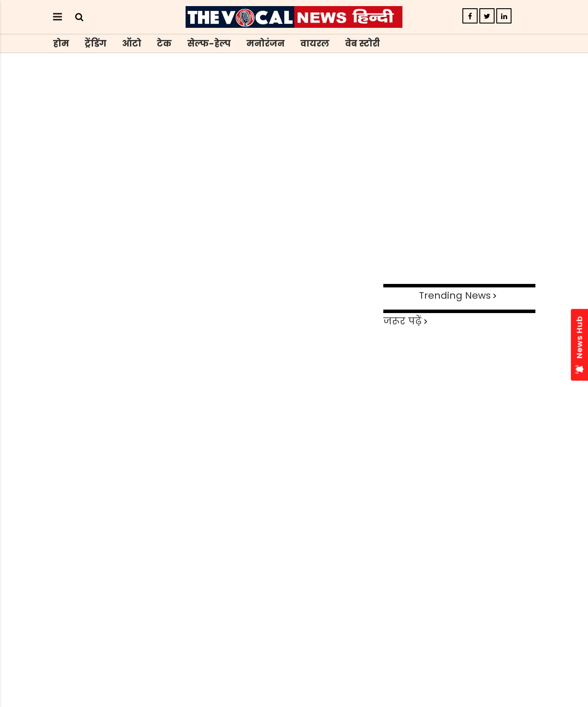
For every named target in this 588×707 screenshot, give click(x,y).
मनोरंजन (266, 43)
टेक (164, 43)
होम (61, 43)
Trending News (455, 295)
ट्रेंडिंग (96, 43)
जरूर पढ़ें (402, 321)
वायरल (315, 43)
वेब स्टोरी (362, 43)
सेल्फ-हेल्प (209, 43)
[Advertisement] (294, 217)
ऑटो (132, 43)
